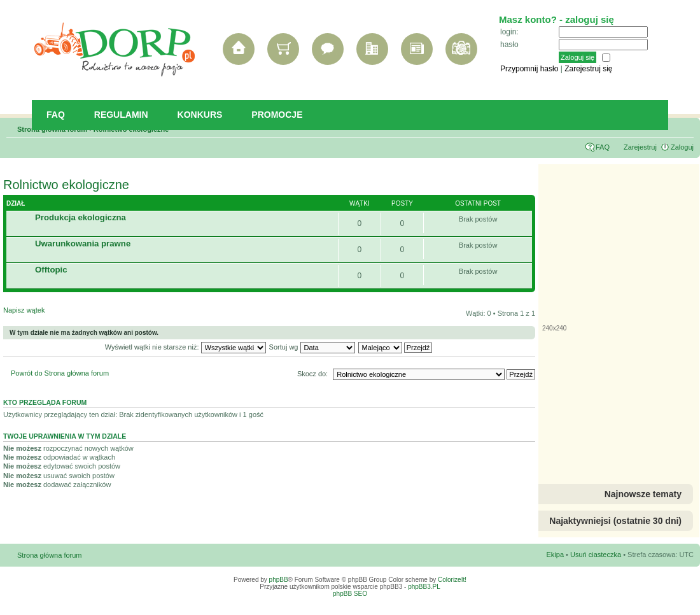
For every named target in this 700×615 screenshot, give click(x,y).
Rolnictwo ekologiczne (66, 185)
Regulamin (121, 115)
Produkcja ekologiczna (80, 217)
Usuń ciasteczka (596, 555)
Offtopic (51, 270)
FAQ (56, 115)
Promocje (277, 115)
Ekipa (556, 555)
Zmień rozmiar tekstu (684, 127)
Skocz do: (312, 374)
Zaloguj (682, 147)
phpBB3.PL (424, 587)
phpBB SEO (350, 594)
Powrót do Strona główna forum (60, 373)
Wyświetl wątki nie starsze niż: (185, 347)
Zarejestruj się (588, 69)
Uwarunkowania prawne (83, 244)
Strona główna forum (50, 555)
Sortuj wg (312, 347)
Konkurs (200, 115)
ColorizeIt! (452, 580)
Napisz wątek (52, 314)
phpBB (279, 580)
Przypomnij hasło (529, 69)
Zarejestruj (640, 147)
